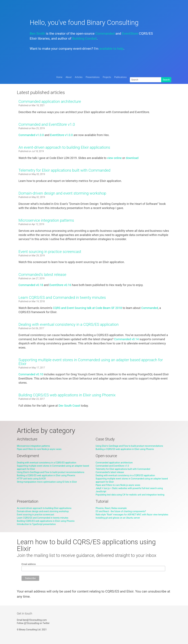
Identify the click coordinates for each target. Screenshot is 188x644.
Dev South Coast (69, 406)
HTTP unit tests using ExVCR (31, 479)
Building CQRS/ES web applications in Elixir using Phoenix (67, 395)
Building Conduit (84, 38)
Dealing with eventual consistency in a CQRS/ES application (69, 324)
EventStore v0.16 (60, 285)
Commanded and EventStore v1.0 (47, 124)
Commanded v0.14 (126, 339)
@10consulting (31, 623)
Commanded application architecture (50, 102)
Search (166, 80)
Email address (29, 564)
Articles (79, 77)
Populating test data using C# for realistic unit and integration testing (130, 495)
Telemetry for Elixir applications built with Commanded (64, 170)
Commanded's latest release (42, 275)
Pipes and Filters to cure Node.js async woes (39, 449)
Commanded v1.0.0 (31, 135)
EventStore (130, 34)
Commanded (105, 34)
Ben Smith (37, 34)
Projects (107, 77)
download (132, 158)
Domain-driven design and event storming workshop (62, 193)
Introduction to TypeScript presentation (36, 524)
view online (114, 158)
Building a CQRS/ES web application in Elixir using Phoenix (125, 449)
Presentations (93, 77)
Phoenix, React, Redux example (111, 508)
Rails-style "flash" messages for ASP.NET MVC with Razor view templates (132, 515)
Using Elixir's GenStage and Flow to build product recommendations (129, 446)
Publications (120, 77)
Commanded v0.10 (31, 374)
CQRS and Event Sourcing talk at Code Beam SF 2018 (87, 308)
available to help (111, 49)
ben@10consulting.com (35, 620)
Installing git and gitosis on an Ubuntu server (118, 518)
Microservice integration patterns (46, 220)
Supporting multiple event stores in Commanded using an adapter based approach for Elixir (91, 362)
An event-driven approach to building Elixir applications (64, 147)
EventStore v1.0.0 (61, 135)
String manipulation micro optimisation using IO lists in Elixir (47, 482)
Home (59, 77)
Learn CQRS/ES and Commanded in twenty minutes (62, 298)
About (69, 77)
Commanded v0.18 (31, 285)
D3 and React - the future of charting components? (121, 511)
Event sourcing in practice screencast (50, 252)
